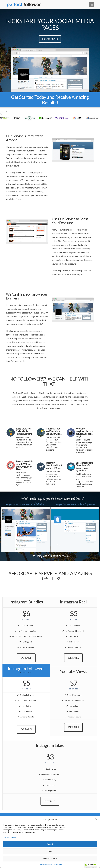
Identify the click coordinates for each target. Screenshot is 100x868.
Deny (50, 851)
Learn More (50, 39)
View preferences (50, 858)
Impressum (58, 865)
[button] (96, 819)
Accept (50, 844)
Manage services (10, 837)
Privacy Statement (46, 865)
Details (26, 658)
